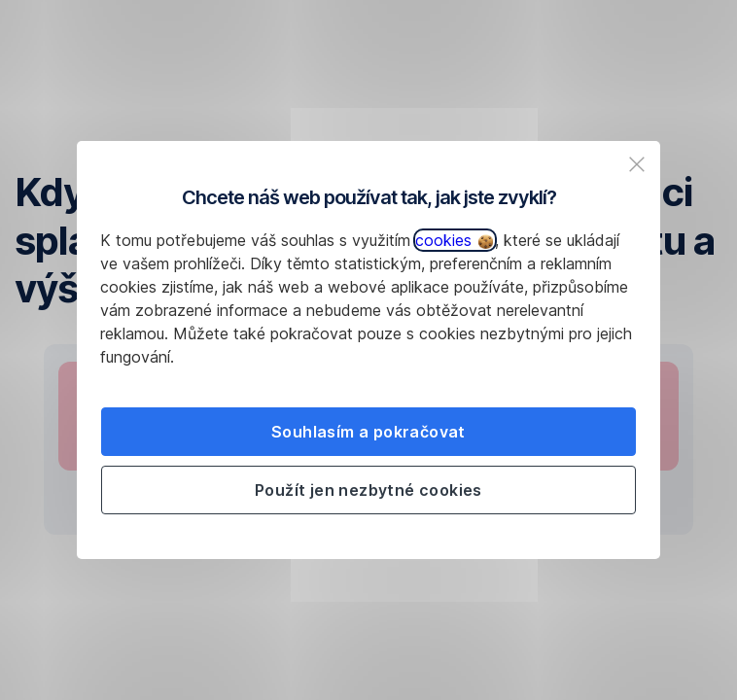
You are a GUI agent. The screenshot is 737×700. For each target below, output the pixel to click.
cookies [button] (454, 240)
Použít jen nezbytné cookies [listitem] (368, 490)
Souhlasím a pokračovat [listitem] (368, 432)
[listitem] (637, 164)
